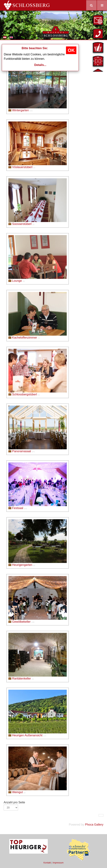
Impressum (58, 863)
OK (71, 50)
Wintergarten (20, 110)
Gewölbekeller (21, 622)
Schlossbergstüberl (24, 394)
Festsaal (17, 508)
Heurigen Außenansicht (27, 735)
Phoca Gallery (94, 825)
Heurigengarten (22, 565)
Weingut (17, 792)
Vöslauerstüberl (22, 167)
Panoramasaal (21, 451)
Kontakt (47, 863)
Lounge (17, 281)
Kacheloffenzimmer (25, 338)
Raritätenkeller (21, 679)
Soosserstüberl (22, 224)
